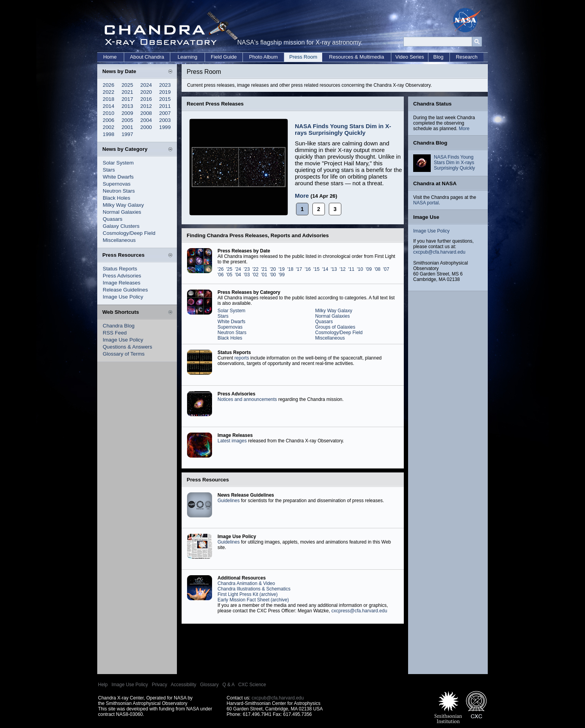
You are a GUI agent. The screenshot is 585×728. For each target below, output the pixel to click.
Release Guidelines (125, 290)
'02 (255, 275)
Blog (438, 57)
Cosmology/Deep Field (129, 233)
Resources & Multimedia (357, 57)
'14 (325, 269)
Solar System (118, 163)
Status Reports (120, 269)
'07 (386, 269)
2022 (109, 92)
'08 (378, 269)
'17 (299, 269)
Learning (188, 57)
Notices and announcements (247, 399)
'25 (229, 269)
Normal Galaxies (122, 212)
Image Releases (121, 283)
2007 (165, 113)
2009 (127, 113)
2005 (127, 120)
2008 (146, 113)
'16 (308, 269)
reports (242, 358)
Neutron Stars (119, 191)
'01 (264, 275)
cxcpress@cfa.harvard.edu (359, 611)
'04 (238, 275)
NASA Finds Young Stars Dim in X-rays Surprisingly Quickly (343, 129)
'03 (247, 275)
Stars (109, 170)
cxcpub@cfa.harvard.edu (439, 252)
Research (467, 57)
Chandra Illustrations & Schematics (254, 589)
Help (103, 685)
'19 (282, 269)
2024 (146, 85)
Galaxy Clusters (121, 226)
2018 (109, 99)
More (302, 196)
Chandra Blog (119, 326)
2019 (165, 92)
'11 (351, 269)
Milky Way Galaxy (123, 205)
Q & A (228, 685)
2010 (109, 113)
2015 (165, 99)
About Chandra (147, 57)
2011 (165, 106)
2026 (109, 85)
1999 (165, 127)
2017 (127, 99)
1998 (109, 134)
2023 (165, 85)
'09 (369, 269)
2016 (146, 99)
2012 (146, 106)
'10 (360, 269)
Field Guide (224, 57)
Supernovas (117, 184)
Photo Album (264, 57)
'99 (282, 275)
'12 (342, 269)
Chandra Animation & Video (246, 583)
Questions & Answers (128, 347)
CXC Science (252, 685)
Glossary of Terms (124, 354)
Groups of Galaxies (335, 327)
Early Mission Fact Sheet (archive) (253, 600)
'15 (316, 269)
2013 (127, 106)
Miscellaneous (119, 240)
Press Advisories (122, 276)
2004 (146, 120)
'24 (238, 269)
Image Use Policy (123, 297)
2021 (127, 92)
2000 (146, 127)
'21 (264, 269)
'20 (273, 269)
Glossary (209, 685)
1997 (127, 134)
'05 (229, 275)
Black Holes (116, 198)
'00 (273, 275)
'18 (291, 269)
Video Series (409, 57)
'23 (247, 269)
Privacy (160, 685)
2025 (127, 85)
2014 (109, 106)
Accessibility (183, 685)
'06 (221, 275)
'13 (334, 269)
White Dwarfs (118, 177)
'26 (221, 269)
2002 (109, 127)
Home (110, 57)
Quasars (112, 219)
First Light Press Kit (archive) (248, 594)
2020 (146, 92)
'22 (255, 269)
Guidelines (229, 501)
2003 (165, 120)
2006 (109, 120)
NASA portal (426, 203)
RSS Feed (115, 333)
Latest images (232, 441)
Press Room (303, 57)
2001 (127, 127)
